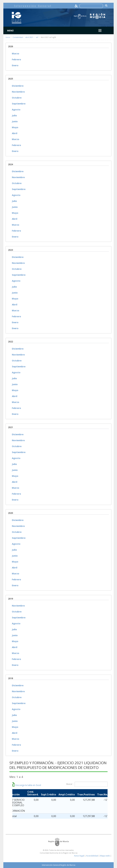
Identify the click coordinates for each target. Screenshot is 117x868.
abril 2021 (29, 37)
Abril (15, 133)
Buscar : (87, 784)
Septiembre (19, 104)
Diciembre (18, 86)
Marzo (16, 53)
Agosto (16, 109)
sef (37, 37)
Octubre (17, 98)
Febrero (16, 59)
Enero (15, 65)
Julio (14, 115)
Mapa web (105, 856)
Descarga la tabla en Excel (26, 785)
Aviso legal (79, 856)
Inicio (8, 37)
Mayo (15, 127)
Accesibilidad (92, 856)
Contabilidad (18, 37)
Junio (15, 121)
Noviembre (18, 92)
